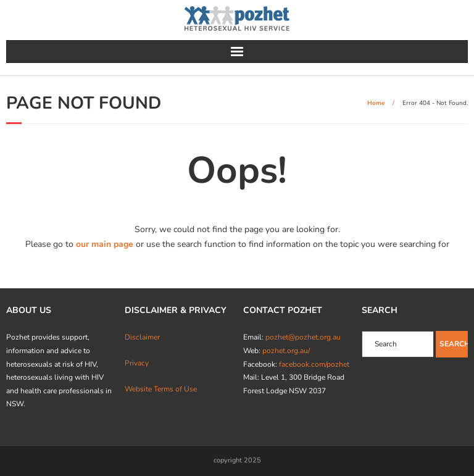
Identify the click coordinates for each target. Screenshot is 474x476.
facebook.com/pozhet (314, 364)
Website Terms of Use (161, 389)
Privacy (137, 363)
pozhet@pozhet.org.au (303, 337)
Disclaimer (142, 337)
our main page (105, 244)
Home (376, 103)
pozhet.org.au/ (286, 351)
